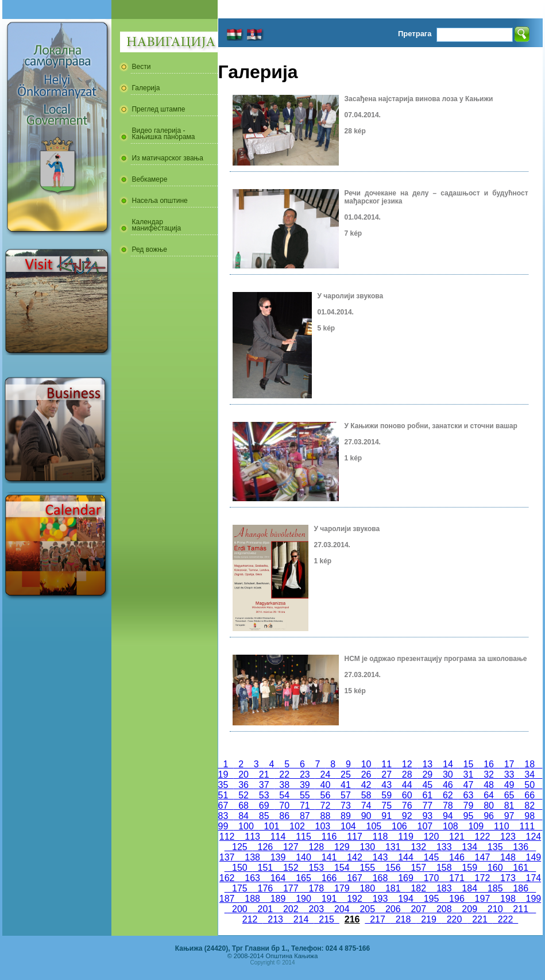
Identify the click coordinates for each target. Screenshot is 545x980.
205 (368, 909)
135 (495, 847)
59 (386, 795)
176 (265, 888)
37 (264, 785)
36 (243, 785)
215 (326, 919)
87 (305, 816)
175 (239, 888)
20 (243, 775)
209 (469, 909)
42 (366, 785)
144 (405, 857)
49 (509, 785)
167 (354, 878)
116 (329, 837)
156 (393, 868)
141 (329, 857)
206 (393, 909)
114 (278, 837)
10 (366, 764)
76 (407, 806)
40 (326, 785)
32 (489, 775)
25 (346, 775)
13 (428, 764)
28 (407, 775)
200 (239, 909)
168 (380, 878)
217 (377, 919)
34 (529, 775)
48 (489, 785)
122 (482, 837)
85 (264, 816)
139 (278, 857)
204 (342, 909)
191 (329, 899)
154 (342, 868)
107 (425, 826)
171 (457, 878)
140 (303, 857)
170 (431, 878)
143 (380, 857)
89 (346, 816)
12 (407, 764)
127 (291, 847)
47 (469, 785)
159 (469, 868)
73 (346, 806)
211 (520, 909)
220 (454, 919)
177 (291, 888)
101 (272, 826)
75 (386, 806)
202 (291, 909)
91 (386, 816)
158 (444, 868)
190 (303, 899)
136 (520, 847)
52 (243, 795)
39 (305, 785)
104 (348, 826)
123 (508, 837)
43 (386, 785)
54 (284, 795)
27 (386, 775)
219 (428, 919)
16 (489, 764)
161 (520, 868)
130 (368, 847)
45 (428, 785)
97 (509, 816)
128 (316, 847)
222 (505, 919)
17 (509, 764)
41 (346, 785)
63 (469, 795)
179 (342, 888)
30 (448, 775)
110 (501, 826)
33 (509, 775)
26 (366, 775)
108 (450, 826)
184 (469, 888)
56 (326, 795)
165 (303, 878)
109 (476, 826)
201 (265, 909)
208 (444, 909)
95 (469, 816)
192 (354, 899)
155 (368, 868)
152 (291, 868)
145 (431, 857)
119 (405, 837)
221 (480, 919)
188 (252, 899)
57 (346, 795)
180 (368, 888)
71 (305, 806)
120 (431, 837)
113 (252, 837)
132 (419, 847)
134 (469, 847)
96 (489, 816)
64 (489, 795)
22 (284, 775)
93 (428, 816)
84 (243, 816)
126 (265, 847)
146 (457, 857)
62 (448, 795)
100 (246, 826)
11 (386, 764)
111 (527, 826)
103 (323, 826)
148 (508, 857)
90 (366, 816)
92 (407, 816)
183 (444, 888)
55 (305, 795)
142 (354, 857)
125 (239, 847)
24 (326, 775)
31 (469, 775)
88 (326, 816)
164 (278, 878)
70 (284, 806)
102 (297, 826)
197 (482, 899)
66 (529, 795)
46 (448, 785)
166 (329, 878)
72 (326, 806)
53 (264, 795)
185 (495, 888)
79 (469, 806)
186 (520, 888)
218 (403, 919)
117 (354, 837)
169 (405, 878)
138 (252, 857)
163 (252, 878)
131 (393, 847)
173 (508, 878)
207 (419, 909)
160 (495, 868)
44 (407, 785)
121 (457, 837)
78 (448, 806)
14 (448, 764)
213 (275, 919)
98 (529, 816)
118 (380, 837)
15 (469, 764)
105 (374, 826)
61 (428, 795)
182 (419, 888)
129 (342, 847)
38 (284, 785)
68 (243, 806)
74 (366, 806)
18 (529, 764)
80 (489, 806)
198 (508, 899)
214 (301, 919)
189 (278, 899)
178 (316, 888)
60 (407, 795)
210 (495, 909)
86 (284, 816)
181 (393, 888)
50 (529, 785)
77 (428, 806)
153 (316, 868)
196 (457, 899)
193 (380, 899)
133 (444, 847)
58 (366, 795)
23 (305, 775)
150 (239, 868)
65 (509, 795)
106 (399, 826)
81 (509, 806)
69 (264, 806)
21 (264, 775)
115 (303, 837)
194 (405, 899)
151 (265, 868)
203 (316, 909)
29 (428, 775)
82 (529, 806)
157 (419, 868)
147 (482, 857)
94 (448, 816)
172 (482, 878)
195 (431, 899)
